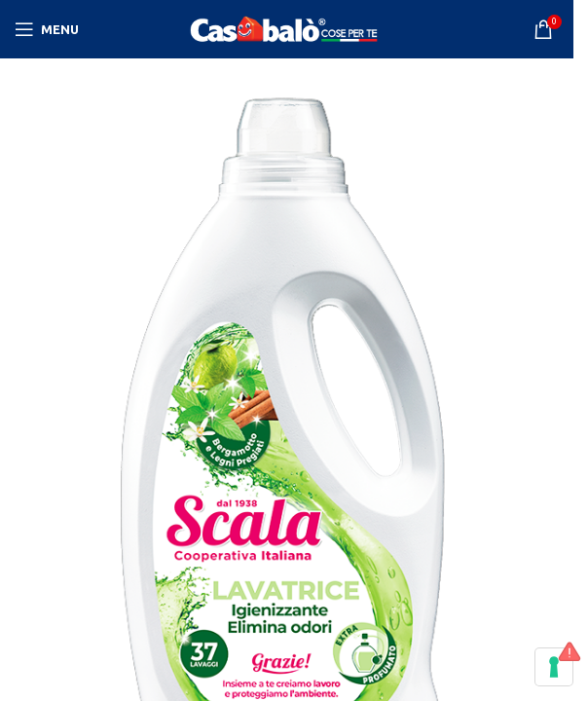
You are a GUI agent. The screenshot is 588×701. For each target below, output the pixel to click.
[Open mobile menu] (47, 29)
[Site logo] (287, 28)
